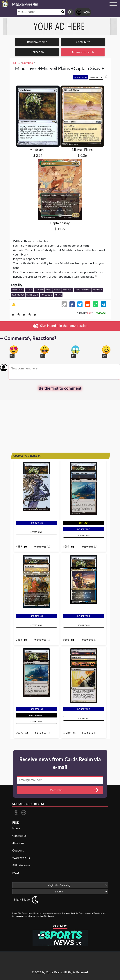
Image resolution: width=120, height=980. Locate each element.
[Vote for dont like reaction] (106, 350)
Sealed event (32, 295)
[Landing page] (5, 4)
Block (49, 290)
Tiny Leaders (46, 295)
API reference (21, 865)
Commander (18, 290)
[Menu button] (113, 8)
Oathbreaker (18, 295)
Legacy (29, 290)
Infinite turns (80, 77)
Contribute (83, 42)
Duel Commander (83, 290)
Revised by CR (96, 77)
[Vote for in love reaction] (14, 350)
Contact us (19, 836)
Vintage (58, 295)
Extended (97, 290)
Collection (37, 52)
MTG (16, 63)
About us (18, 843)
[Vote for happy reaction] (45, 350)
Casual (57, 290)
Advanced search (83, 52)
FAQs (16, 872)
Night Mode (22, 899)
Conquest (68, 290)
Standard (39, 290)
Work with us (21, 858)
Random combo (37, 42)
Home (16, 828)
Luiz (89, 313)
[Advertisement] (60, 426)
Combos (27, 63)
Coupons (18, 850)
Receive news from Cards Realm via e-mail (60, 763)
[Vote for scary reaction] (75, 350)
